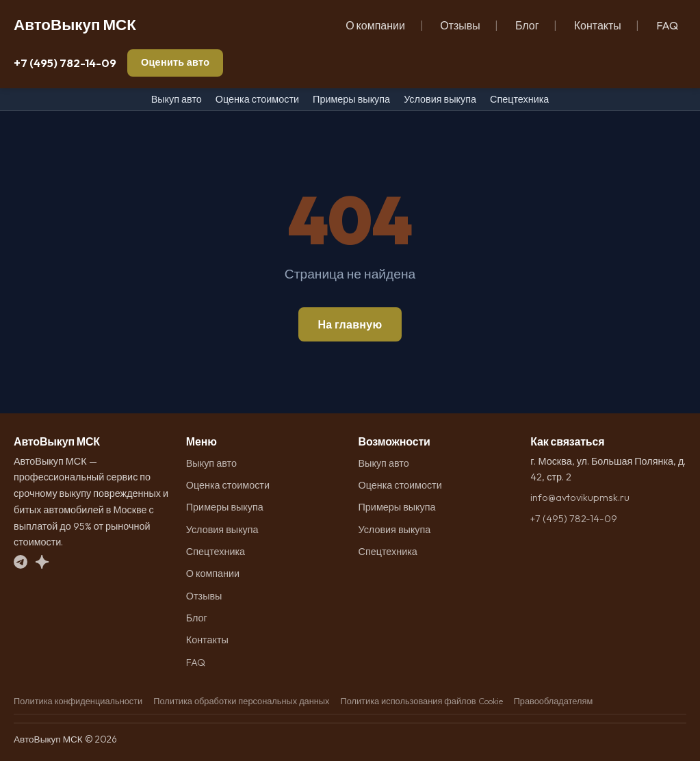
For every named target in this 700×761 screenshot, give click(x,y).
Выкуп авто (177, 99)
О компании (375, 25)
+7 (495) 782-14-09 (65, 63)
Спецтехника (519, 99)
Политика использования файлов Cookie (421, 701)
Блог (527, 25)
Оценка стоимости (257, 99)
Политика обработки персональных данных (241, 701)
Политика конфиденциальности (78, 701)
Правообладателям (554, 701)
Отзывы (460, 25)
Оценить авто (175, 62)
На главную (350, 324)
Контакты (598, 25)
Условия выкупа (440, 99)
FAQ (667, 25)
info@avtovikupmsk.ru (580, 498)
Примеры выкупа (351, 99)
